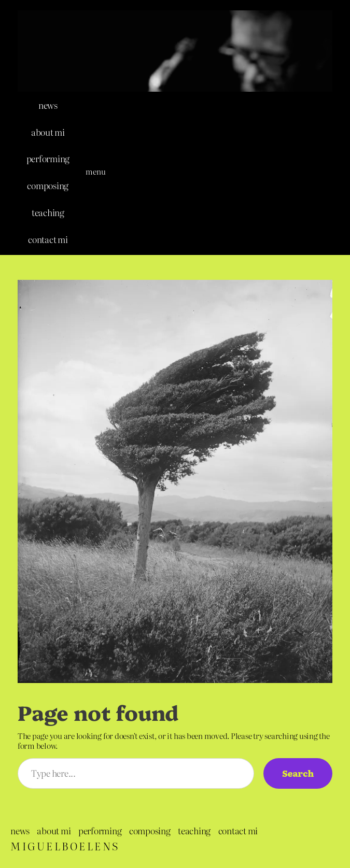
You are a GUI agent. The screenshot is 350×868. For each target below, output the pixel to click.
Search (298, 773)
